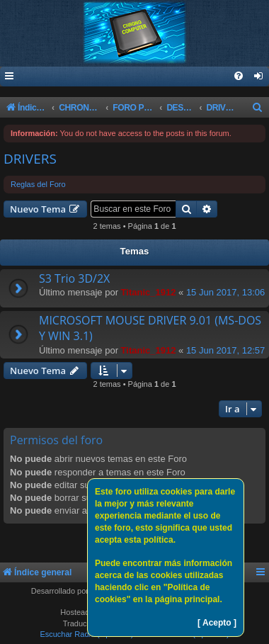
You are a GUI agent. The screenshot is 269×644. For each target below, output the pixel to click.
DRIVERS (30, 159)
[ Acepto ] (217, 623)
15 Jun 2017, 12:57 (225, 350)
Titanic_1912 (149, 292)
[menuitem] (259, 77)
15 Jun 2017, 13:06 (225, 292)
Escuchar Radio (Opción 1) (86, 634)
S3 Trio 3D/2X (74, 278)
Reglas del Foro (38, 184)
